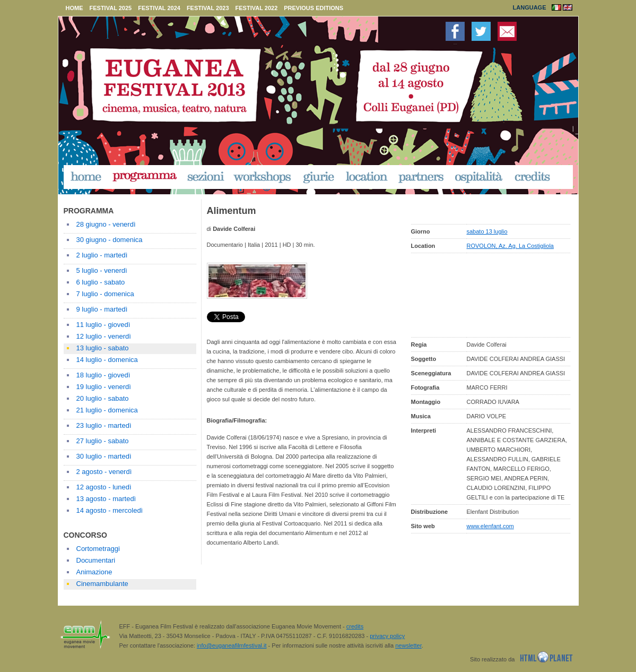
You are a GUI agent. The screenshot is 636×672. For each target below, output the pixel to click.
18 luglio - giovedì (103, 375)
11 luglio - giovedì (103, 325)
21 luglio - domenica (107, 410)
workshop (263, 177)
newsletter (408, 645)
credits (533, 177)
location (367, 177)
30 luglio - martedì (104, 456)
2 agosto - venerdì (104, 472)
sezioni (205, 177)
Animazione (94, 572)
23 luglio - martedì (104, 425)
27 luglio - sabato (103, 441)
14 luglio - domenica (107, 360)
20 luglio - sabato (103, 398)
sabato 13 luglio (487, 231)
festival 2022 (257, 8)
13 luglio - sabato (103, 348)
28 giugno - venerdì (106, 224)
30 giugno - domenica (110, 240)
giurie (319, 177)
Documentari (96, 560)
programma (145, 177)
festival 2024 (159, 8)
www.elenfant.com (490, 526)
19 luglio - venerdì (104, 387)
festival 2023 (208, 8)
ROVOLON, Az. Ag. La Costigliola (510, 246)
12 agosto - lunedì (104, 487)
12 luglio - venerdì (104, 336)
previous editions (313, 8)
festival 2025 (111, 8)
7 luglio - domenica (105, 294)
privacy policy (387, 636)
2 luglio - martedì (102, 255)
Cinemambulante (102, 584)
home (75, 8)
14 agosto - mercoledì (110, 510)
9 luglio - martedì (102, 309)
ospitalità (480, 177)
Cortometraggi (98, 549)
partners (422, 177)
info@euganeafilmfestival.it (232, 645)
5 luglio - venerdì (102, 270)
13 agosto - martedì (106, 499)
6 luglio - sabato (101, 282)
